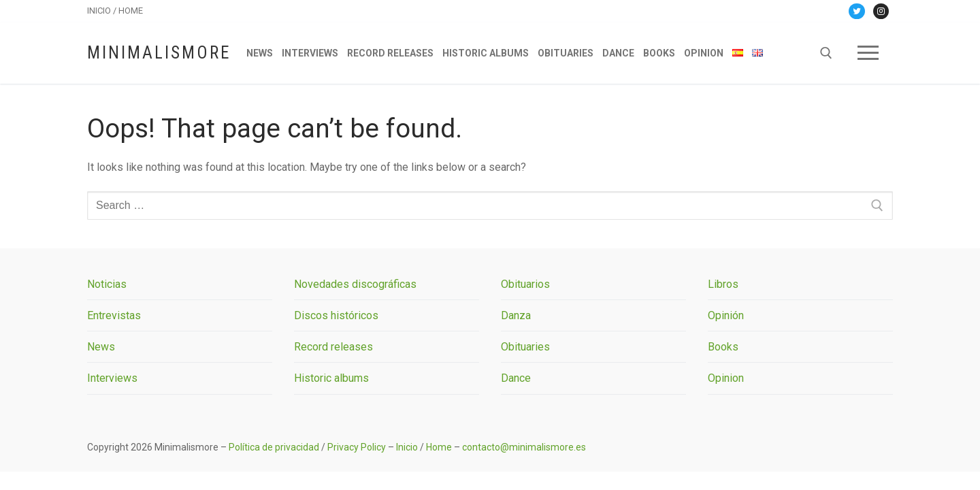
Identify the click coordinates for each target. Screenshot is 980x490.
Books (723, 347)
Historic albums (331, 378)
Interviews (112, 378)
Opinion (726, 378)
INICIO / (103, 11)
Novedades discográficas (355, 284)
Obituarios (525, 284)
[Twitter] (856, 11)
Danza (516, 315)
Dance (516, 378)
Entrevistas (114, 315)
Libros (723, 284)
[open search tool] (826, 53)
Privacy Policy (357, 447)
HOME (131, 11)
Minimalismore (159, 53)
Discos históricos (336, 315)
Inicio (407, 447)
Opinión (726, 315)
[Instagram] (881, 11)
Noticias (107, 284)
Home (439, 447)
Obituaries (525, 347)
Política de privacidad (274, 447)
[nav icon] (868, 53)
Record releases (333, 347)
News (101, 347)
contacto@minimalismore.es (524, 447)
